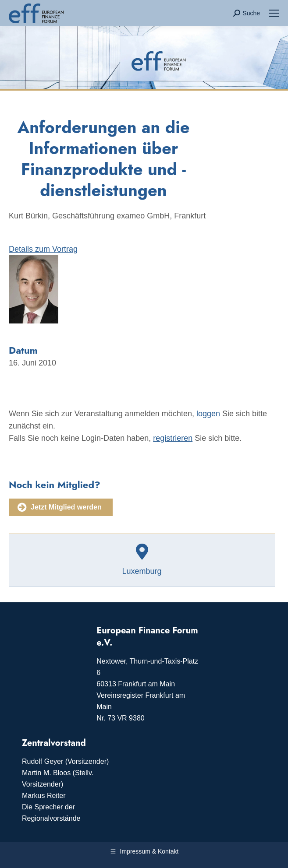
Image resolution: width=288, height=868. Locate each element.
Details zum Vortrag (43, 249)
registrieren (173, 438)
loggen (208, 414)
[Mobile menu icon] (274, 13)
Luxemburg (142, 571)
